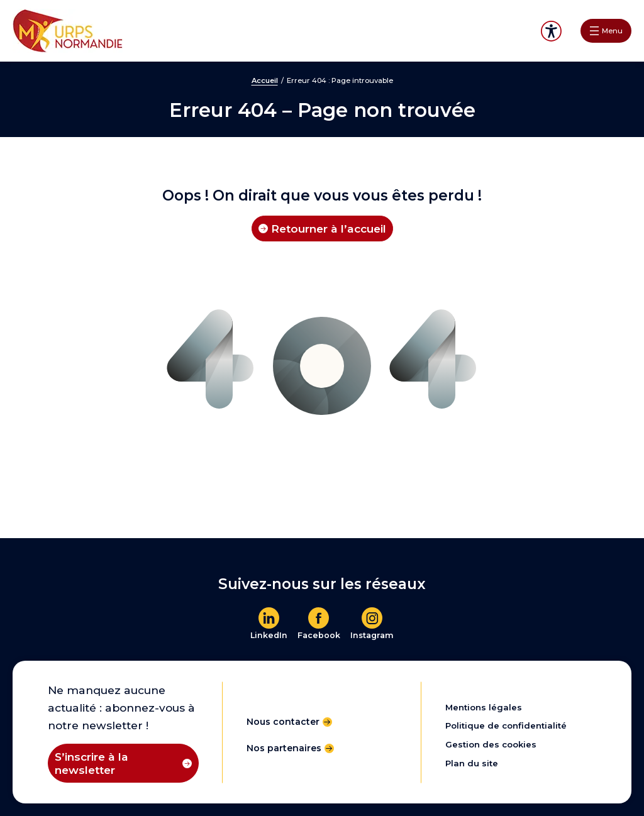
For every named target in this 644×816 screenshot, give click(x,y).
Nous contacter (283, 722)
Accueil (265, 80)
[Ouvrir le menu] (606, 31)
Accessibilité (551, 31)
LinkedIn (269, 635)
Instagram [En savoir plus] (372, 635)
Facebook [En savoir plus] (319, 635)
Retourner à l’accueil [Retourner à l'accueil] (329, 229)
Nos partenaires (284, 748)
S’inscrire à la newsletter (92, 763)
